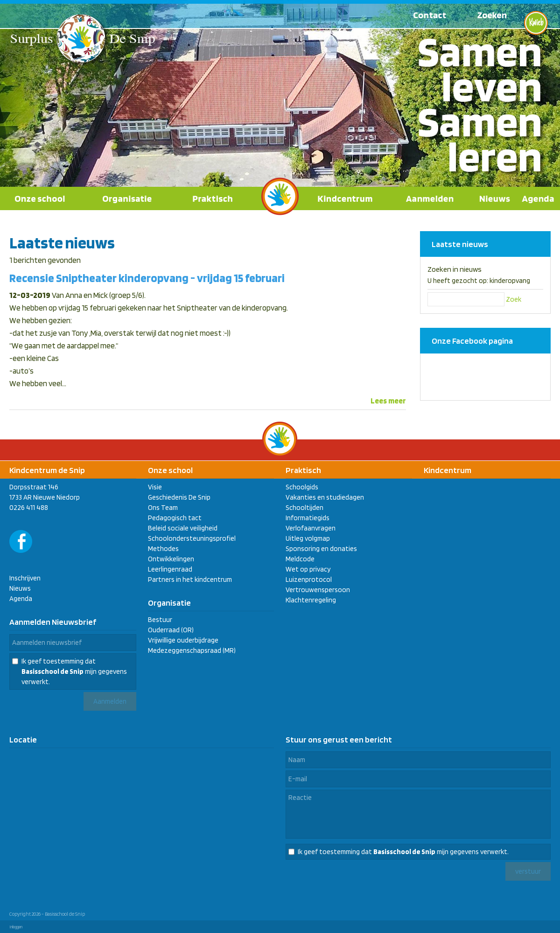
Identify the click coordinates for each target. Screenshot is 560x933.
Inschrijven (25, 578)
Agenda (21, 599)
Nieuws (20, 588)
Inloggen (16, 927)
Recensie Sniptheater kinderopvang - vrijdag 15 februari (147, 278)
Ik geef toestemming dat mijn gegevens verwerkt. (74, 671)
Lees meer (388, 401)
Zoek (514, 299)
